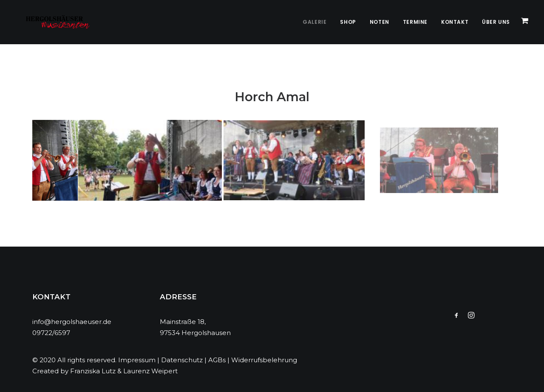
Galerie (314, 22)
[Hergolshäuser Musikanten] (51, 22)
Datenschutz (182, 360)
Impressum (137, 360)
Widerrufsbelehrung (264, 360)
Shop (348, 22)
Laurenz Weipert (150, 371)
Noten (380, 22)
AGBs (217, 360)
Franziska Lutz (93, 371)
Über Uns (496, 22)
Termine (415, 22)
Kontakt (455, 22)
